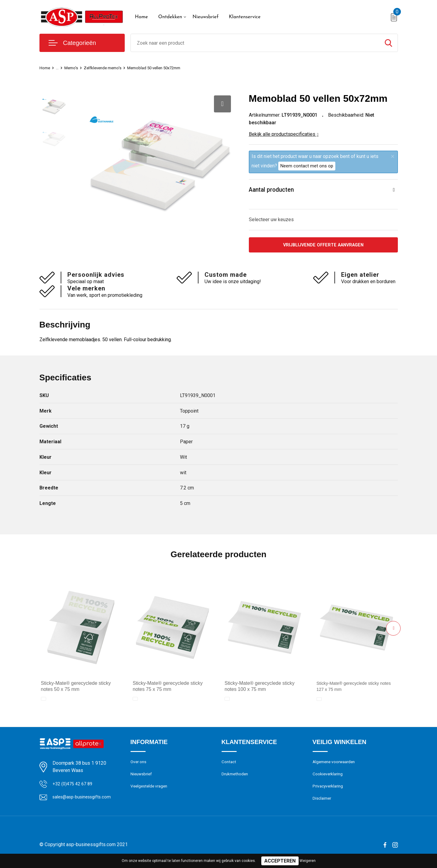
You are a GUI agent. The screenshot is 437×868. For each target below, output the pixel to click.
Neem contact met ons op (307, 166)
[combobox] (255, 43)
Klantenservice (245, 17)
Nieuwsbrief (205, 17)
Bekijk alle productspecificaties (284, 134)
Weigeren (308, 861)
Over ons (139, 765)
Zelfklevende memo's (108, 68)
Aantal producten (275, 191)
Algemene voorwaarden (336, 765)
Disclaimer (323, 804)
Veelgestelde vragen (151, 791)
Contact (230, 765)
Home (142, 17)
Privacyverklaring (329, 791)
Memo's (74, 68)
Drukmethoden (236, 778)
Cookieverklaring (329, 778)
